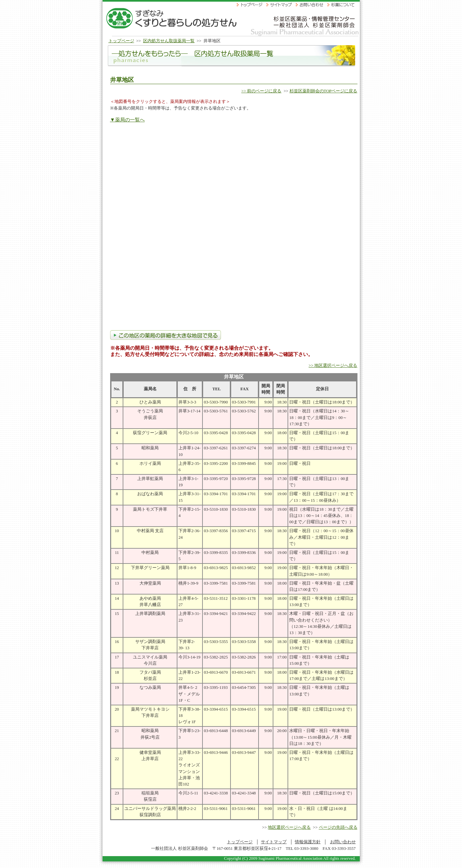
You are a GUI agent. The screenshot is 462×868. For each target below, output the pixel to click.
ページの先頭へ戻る (338, 827)
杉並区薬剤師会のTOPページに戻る (323, 91)
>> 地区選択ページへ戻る (333, 366)
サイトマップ (274, 842)
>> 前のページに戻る (262, 91)
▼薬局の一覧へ (127, 120)
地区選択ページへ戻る (289, 827)
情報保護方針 (308, 842)
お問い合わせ (343, 842)
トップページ (121, 41)
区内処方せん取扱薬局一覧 (169, 41)
